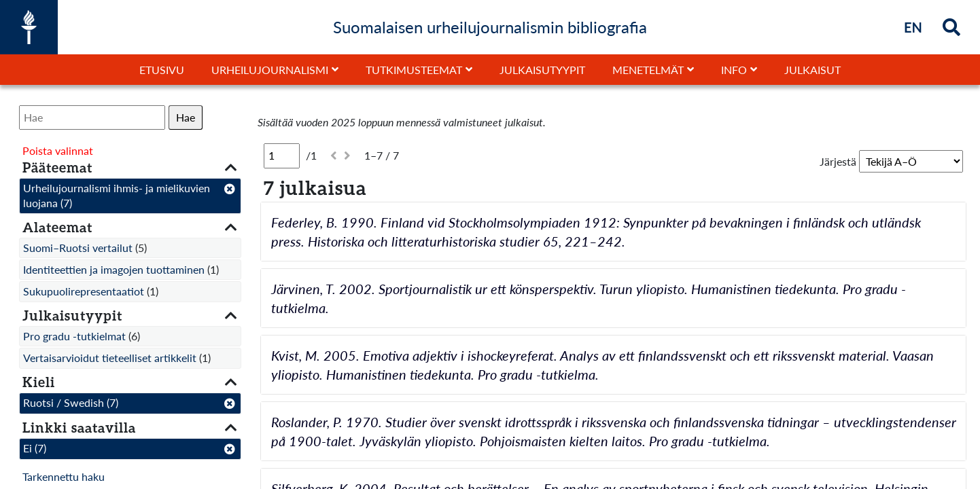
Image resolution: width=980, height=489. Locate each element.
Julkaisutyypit (542, 70)
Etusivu (162, 70)
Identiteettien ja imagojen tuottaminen (114, 269)
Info (734, 70)
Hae (186, 117)
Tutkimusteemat (414, 70)
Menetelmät (648, 70)
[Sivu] (282, 156)
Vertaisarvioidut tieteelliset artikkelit (110, 358)
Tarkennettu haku (64, 476)
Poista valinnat (58, 150)
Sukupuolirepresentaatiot (84, 291)
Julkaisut (812, 70)
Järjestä (838, 161)
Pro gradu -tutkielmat (74, 336)
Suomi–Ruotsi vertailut (78, 248)
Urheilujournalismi (270, 70)
